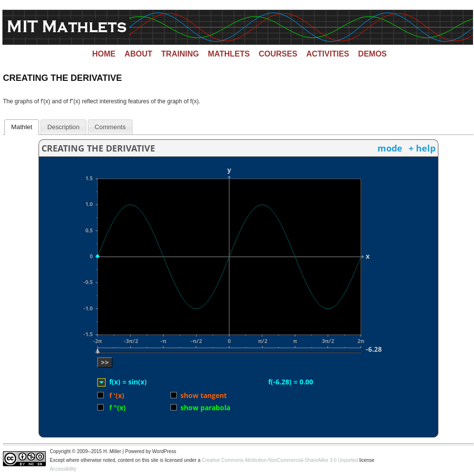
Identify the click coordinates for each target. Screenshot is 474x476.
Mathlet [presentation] (22, 127)
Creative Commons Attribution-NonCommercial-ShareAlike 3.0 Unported (280, 460)
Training (180, 54)
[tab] (22, 127)
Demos (372, 54)
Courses (278, 54)
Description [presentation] (63, 127)
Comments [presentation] (110, 127)
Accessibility (63, 469)
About (138, 54)
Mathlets (229, 54)
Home (104, 54)
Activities (328, 54)
